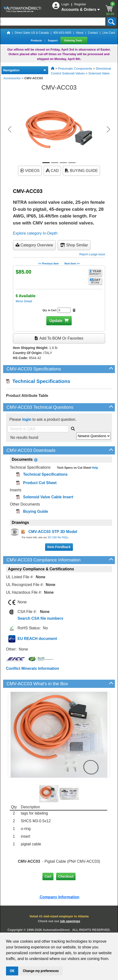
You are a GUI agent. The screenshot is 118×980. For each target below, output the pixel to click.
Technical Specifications (38, 381)
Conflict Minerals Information (32, 668)
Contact (93, 33)
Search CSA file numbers (40, 618)
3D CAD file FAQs (58, 537)
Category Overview (34, 245)
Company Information (59, 897)
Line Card (109, 33)
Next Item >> (72, 263)
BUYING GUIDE (81, 171)
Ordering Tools (74, 40)
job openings (70, 921)
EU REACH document (37, 639)
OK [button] (12, 971)
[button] (10, 129)
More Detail (24, 301)
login (27, 419)
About (80, 33)
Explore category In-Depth (35, 233)
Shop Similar (74, 245)
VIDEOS (30, 171)
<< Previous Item (49, 263)
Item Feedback (59, 547)
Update (56, 321)
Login (66, 4)
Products (37, 40)
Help (94, 468)
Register (80, 4)
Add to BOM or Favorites (59, 338)
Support (53, 40)
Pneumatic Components (75, 69)
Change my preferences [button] (41, 971)
